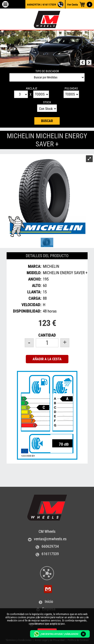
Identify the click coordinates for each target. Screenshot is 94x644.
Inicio (49, 602)
